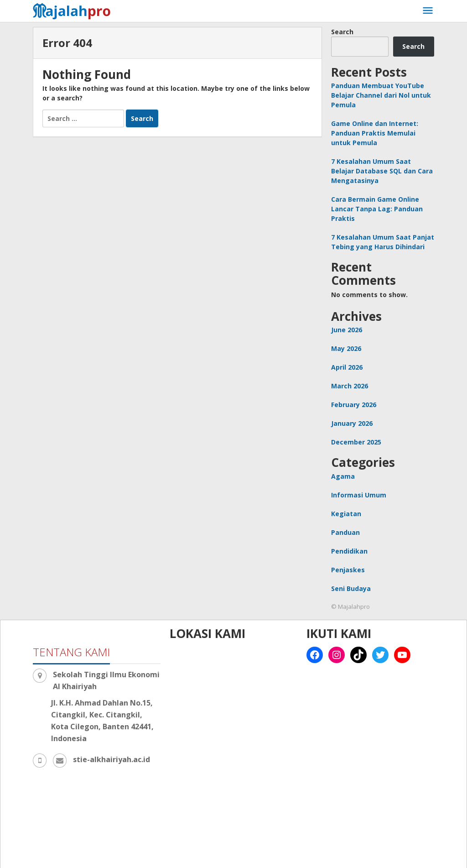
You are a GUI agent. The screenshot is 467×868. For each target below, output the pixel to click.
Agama (343, 476)
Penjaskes (348, 570)
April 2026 (347, 367)
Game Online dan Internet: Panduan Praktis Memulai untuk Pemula (375, 133)
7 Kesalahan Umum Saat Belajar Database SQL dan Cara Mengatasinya (382, 171)
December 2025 (356, 442)
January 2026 (352, 423)
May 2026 (346, 348)
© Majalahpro (350, 607)
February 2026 (354, 405)
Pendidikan (349, 551)
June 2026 (347, 330)
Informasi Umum (359, 495)
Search (342, 32)
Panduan (345, 532)
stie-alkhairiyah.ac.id (112, 759)
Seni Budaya (351, 588)
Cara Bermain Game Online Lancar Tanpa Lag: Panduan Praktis (377, 209)
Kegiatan (346, 514)
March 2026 (350, 386)
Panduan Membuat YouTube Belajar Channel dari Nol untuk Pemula (381, 95)
